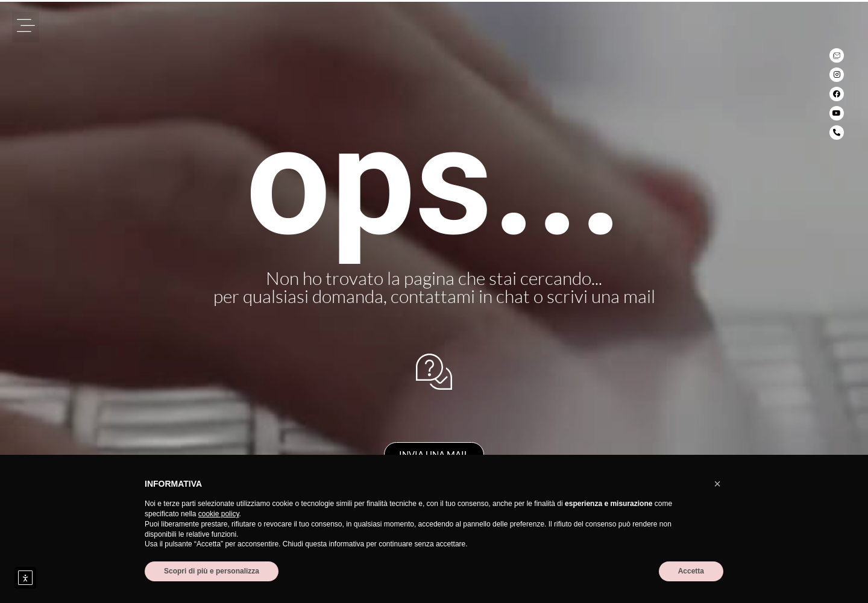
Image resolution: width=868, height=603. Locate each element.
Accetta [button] (691, 571)
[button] (26, 27)
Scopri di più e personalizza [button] (212, 571)
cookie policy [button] (219, 514)
